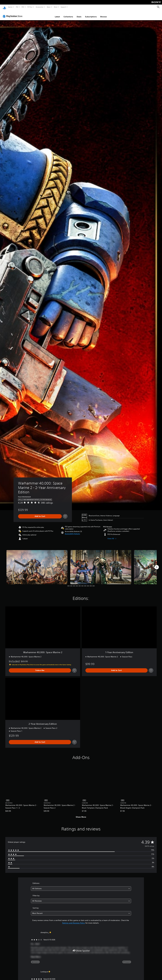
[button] (72, 531)
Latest (57, 14)
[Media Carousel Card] (37, 565)
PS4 (23, 7)
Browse (104, 14)
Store (55, 7)
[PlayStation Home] (4, 7)
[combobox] (81, 886)
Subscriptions (91, 14)
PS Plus (30, 7)
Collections (68, 14)
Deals (79, 14)
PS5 (17, 7)
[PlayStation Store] (13, 14)
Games (10, 7)
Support (63, 7)
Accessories (39, 7)
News (49, 7)
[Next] (157, 565)
